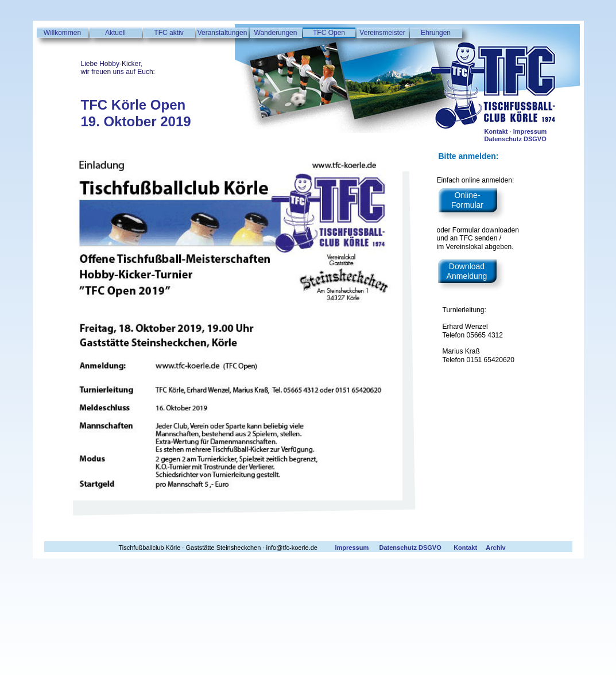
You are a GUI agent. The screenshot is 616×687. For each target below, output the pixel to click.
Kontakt (496, 131)
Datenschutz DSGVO (516, 139)
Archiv (495, 548)
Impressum (530, 131)
